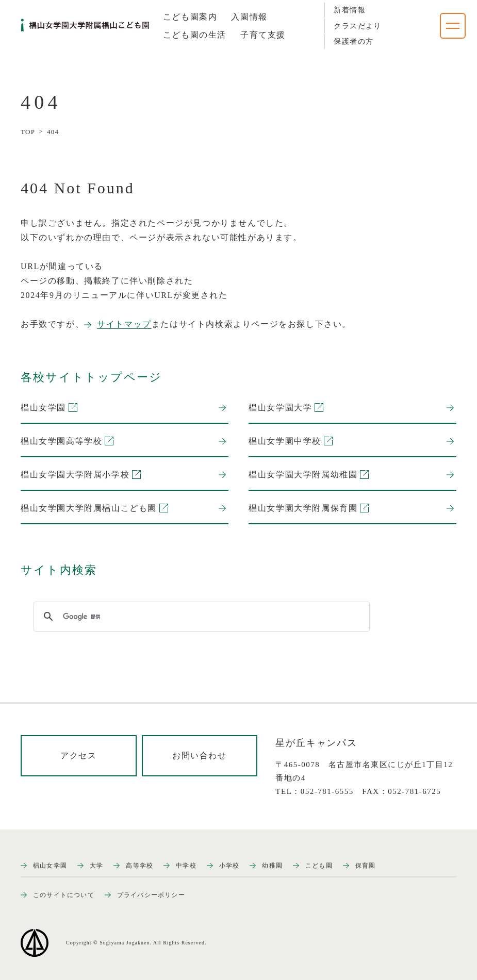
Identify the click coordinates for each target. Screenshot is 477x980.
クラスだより (357, 26)
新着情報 (350, 10)
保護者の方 (353, 41)
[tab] (190, 17)
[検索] (200, 617)
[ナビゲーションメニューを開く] (453, 26)
